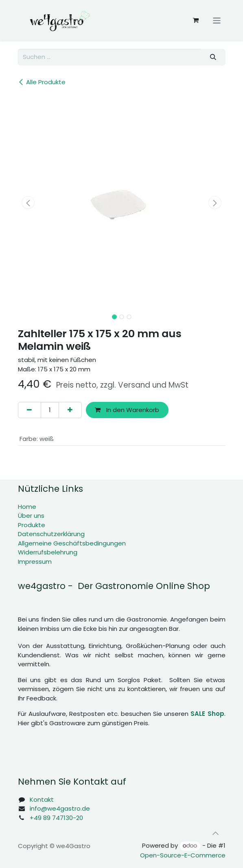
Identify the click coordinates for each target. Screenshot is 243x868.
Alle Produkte (42, 82)
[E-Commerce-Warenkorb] (196, 20)
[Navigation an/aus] (217, 20)
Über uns (31, 516)
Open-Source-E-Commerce (183, 855)
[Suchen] (213, 57)
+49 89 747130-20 (56, 818)
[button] (28, 203)
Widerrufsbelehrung (48, 552)
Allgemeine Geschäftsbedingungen (72, 543)
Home (27, 507)
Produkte (32, 525)
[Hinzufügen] (70, 410)
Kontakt (42, 799)
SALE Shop (207, 714)
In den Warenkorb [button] (127, 410)
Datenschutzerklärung (51, 534)
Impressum (35, 562)
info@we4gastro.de (60, 808)
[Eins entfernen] (30, 410)
